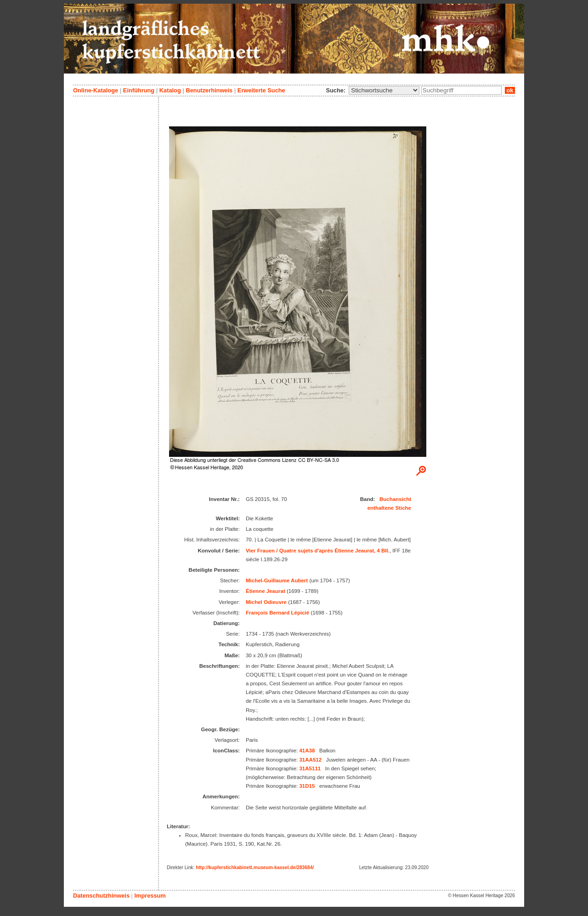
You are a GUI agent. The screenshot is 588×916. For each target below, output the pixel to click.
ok (510, 90)
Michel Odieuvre (266, 602)
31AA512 (310, 760)
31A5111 (310, 768)
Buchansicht (395, 499)
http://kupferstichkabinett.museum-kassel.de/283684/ (255, 868)
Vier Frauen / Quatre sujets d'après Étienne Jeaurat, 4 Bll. (318, 551)
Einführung (139, 90)
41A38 (307, 751)
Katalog (170, 90)
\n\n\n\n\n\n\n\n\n (384, 90)
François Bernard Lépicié (277, 613)
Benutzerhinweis (209, 90)
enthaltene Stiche (389, 508)
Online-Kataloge (96, 90)
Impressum (150, 896)
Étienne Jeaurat (266, 591)
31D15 (307, 786)
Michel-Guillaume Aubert (277, 580)
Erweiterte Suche (261, 90)
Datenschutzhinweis (101, 896)
